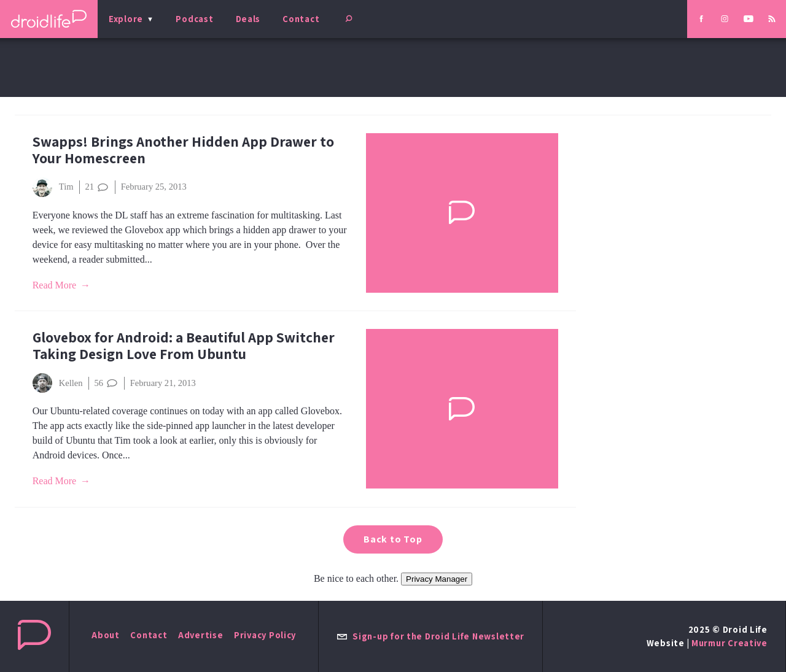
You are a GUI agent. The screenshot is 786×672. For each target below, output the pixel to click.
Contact (301, 19)
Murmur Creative (730, 643)
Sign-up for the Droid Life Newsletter (430, 636)
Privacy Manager (437, 579)
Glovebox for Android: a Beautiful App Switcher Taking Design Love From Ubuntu (184, 346)
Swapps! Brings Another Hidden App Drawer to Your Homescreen (183, 150)
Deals (248, 19)
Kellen (58, 383)
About (106, 635)
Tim (53, 187)
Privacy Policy (265, 635)
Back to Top (393, 539)
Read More (55, 285)
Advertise (201, 635)
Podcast (194, 19)
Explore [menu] (126, 19)
